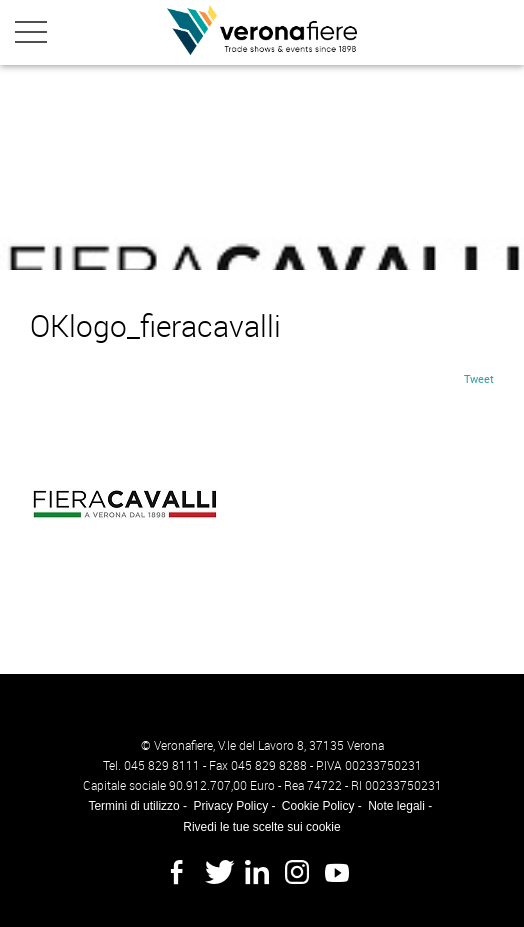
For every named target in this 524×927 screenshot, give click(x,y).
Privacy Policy (230, 806)
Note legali (396, 806)
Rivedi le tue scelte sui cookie (261, 827)
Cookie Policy (318, 806)
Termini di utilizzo (133, 806)
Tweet (479, 378)
